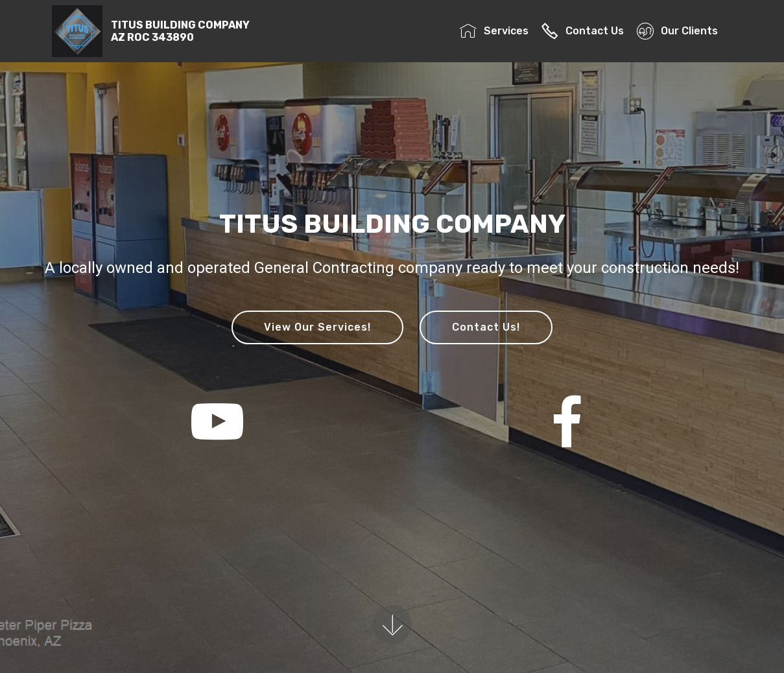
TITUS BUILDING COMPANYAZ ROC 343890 (180, 31)
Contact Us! (486, 327)
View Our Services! (317, 327)
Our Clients (681, 31)
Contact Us (582, 31)
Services (494, 31)
